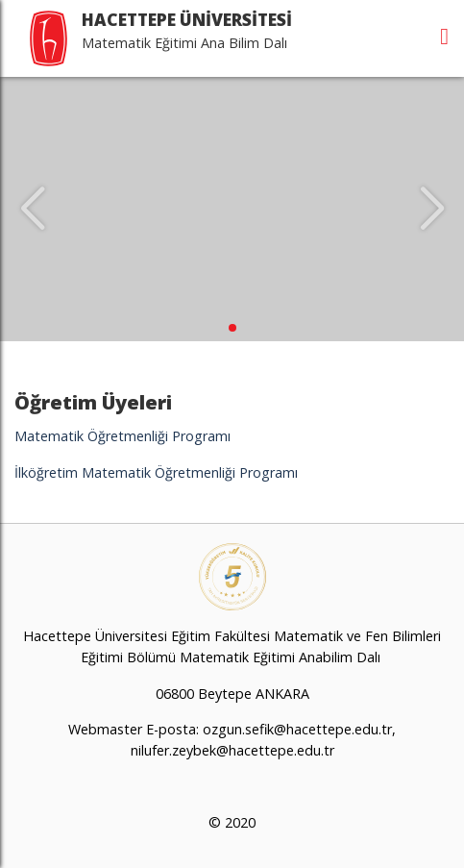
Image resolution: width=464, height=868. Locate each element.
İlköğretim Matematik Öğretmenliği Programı (156, 472)
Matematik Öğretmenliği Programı (122, 436)
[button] (232, 328)
